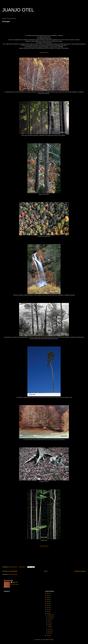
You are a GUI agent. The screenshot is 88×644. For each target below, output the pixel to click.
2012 (48, 613)
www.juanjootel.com (44, 52)
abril (49, 625)
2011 (48, 635)
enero (49, 633)
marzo (50, 629)
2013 (48, 611)
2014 (48, 609)
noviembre (50, 617)
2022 (48, 595)
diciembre (50, 615)
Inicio (46, 571)
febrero (50, 631)
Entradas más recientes (10, 571)
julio (49, 621)
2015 (48, 607)
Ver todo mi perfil (15, 584)
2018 (48, 601)
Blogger (52, 640)
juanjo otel (15, 582)
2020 (48, 597)
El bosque (6, 22)
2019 (48, 599)
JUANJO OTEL (18, 10)
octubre (50, 619)
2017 (48, 603)
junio (49, 623)
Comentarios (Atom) (13, 574)
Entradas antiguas (80, 571)
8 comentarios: (22, 567)
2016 (48, 605)
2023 (48, 593)
